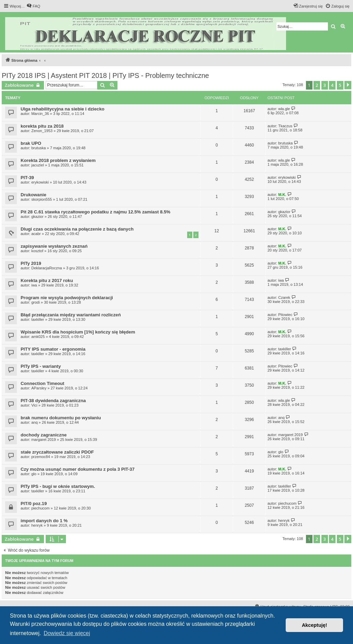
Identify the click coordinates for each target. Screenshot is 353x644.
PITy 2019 (31, 263)
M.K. (282, 195)
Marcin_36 (40, 114)
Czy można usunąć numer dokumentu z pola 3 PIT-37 (78, 469)
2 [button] (317, 85)
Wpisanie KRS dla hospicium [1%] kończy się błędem (78, 332)
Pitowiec (285, 315)
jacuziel (38, 165)
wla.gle (284, 109)
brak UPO (31, 143)
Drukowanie (33, 195)
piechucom (40, 508)
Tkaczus (285, 126)
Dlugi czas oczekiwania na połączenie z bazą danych (77, 229)
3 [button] (325, 85)
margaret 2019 (44, 440)
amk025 (38, 337)
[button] (348, 85)
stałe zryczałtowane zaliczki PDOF (57, 452)
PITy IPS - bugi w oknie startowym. (58, 486)
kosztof (37, 251)
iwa (34, 285)
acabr (36, 234)
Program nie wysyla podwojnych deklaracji (67, 298)
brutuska (38, 148)
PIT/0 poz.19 (34, 504)
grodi (35, 302)
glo (281, 452)
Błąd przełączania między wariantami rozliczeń (71, 315)
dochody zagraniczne (44, 435)
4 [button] (332, 85)
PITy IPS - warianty (41, 366)
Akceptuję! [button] (315, 625)
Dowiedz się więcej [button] (67, 633)
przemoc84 (41, 457)
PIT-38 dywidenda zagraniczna (53, 401)
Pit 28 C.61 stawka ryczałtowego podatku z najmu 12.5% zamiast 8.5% (95, 212)
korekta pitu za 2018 (42, 126)
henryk (37, 525)
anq (34, 422)
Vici (34, 405)
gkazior (37, 216)
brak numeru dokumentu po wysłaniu (61, 418)
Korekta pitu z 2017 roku (47, 280)
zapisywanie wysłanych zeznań (54, 246)
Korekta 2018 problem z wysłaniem (58, 160)
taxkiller (38, 319)
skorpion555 (42, 199)
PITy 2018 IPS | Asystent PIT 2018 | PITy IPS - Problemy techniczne (105, 75)
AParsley (39, 388)
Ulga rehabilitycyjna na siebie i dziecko (62, 109)
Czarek (284, 297)
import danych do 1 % (44, 521)
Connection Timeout (42, 383)
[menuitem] (33, 6)
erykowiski (40, 182)
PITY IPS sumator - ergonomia (53, 349)
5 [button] (340, 85)
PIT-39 (27, 178)
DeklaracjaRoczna (47, 268)
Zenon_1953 (42, 131)
